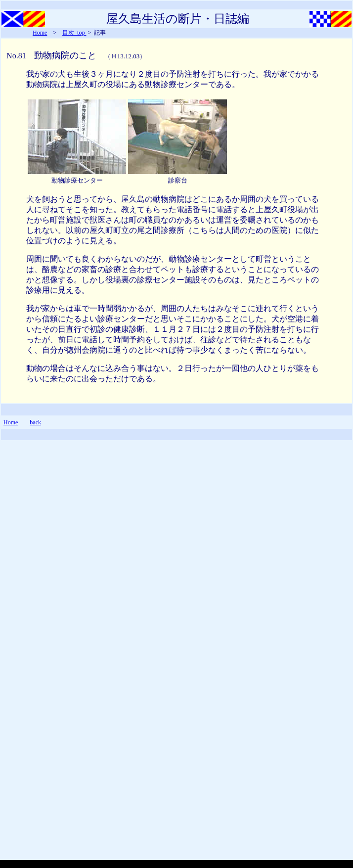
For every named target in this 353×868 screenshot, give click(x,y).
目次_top (74, 33)
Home (40, 33)
